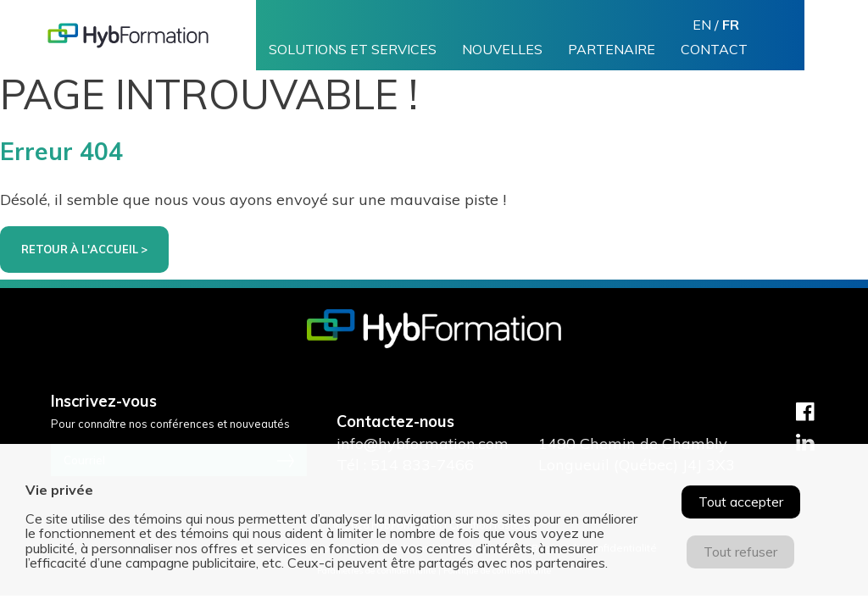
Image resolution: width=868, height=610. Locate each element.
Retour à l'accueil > (84, 249)
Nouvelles (502, 50)
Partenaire (612, 50)
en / (716, 25)
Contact (714, 50)
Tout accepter (741, 502)
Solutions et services (353, 50)
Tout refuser (740, 552)
